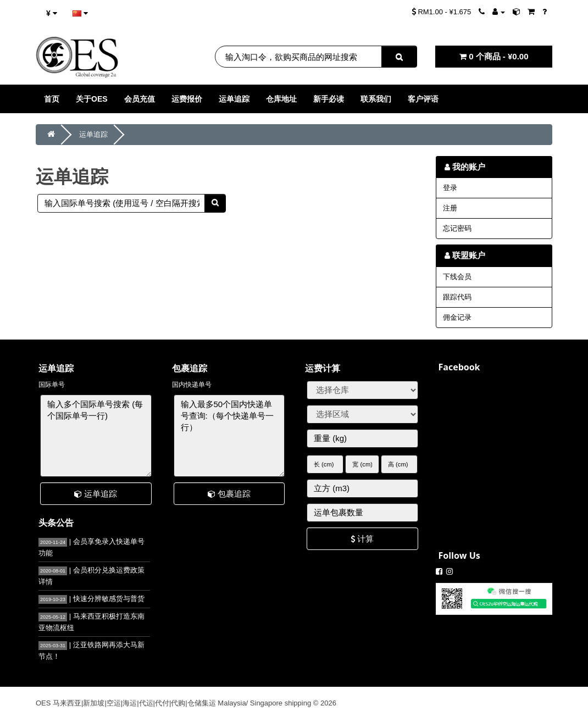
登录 (450, 188)
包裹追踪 (229, 494)
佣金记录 (457, 317)
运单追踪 (93, 134)
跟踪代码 (457, 297)
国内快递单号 (192, 385)
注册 (450, 208)
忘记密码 (457, 228)
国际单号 (52, 385)
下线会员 (457, 277)
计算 (362, 539)
